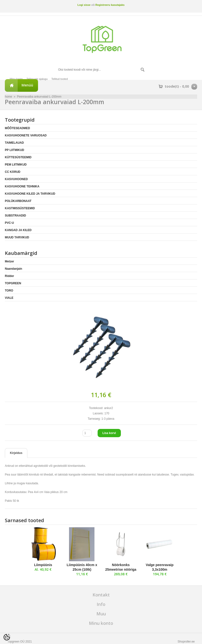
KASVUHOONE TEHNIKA (22, 186)
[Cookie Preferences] (7, 637)
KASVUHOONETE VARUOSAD (26, 135)
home (8, 97)
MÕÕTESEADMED (17, 128)
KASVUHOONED (16, 179)
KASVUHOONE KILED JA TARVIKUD (30, 194)
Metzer (9, 261)
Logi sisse (84, 5)
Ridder (9, 276)
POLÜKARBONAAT (18, 201)
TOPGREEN (13, 283)
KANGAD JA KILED (18, 230)
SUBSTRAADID (15, 216)
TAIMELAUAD (14, 143)
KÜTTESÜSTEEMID (18, 157)
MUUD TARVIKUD (17, 237)
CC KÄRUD (13, 172)
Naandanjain (13, 269)
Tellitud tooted (60, 79)
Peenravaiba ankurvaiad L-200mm (39, 97)
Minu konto (16, 79)
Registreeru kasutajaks (110, 5)
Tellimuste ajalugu (37, 79)
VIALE (9, 298)
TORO (9, 291)
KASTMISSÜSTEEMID (20, 208)
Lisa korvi (109, 433)
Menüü (27, 85)
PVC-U (9, 223)
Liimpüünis (43, 565)
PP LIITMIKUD (15, 150)
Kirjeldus (16, 453)
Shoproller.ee (186, 642)
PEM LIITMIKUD (16, 165)
